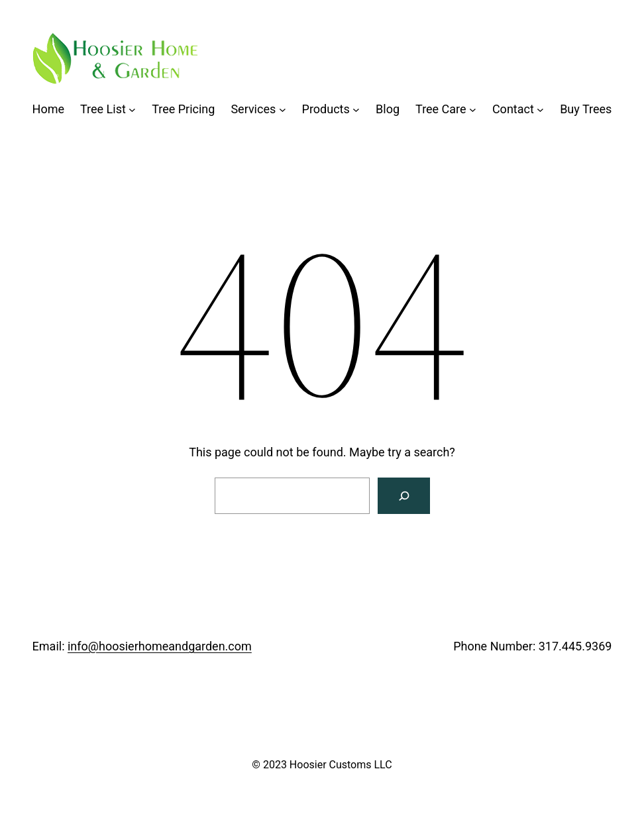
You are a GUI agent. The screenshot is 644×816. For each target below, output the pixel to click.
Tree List (103, 109)
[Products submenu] (356, 110)
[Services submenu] (283, 110)
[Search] (404, 496)
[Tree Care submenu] (473, 110)
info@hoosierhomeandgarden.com (160, 646)
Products (326, 109)
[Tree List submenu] (132, 110)
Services (253, 109)
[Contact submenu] (540, 110)
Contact (513, 109)
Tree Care (441, 109)
